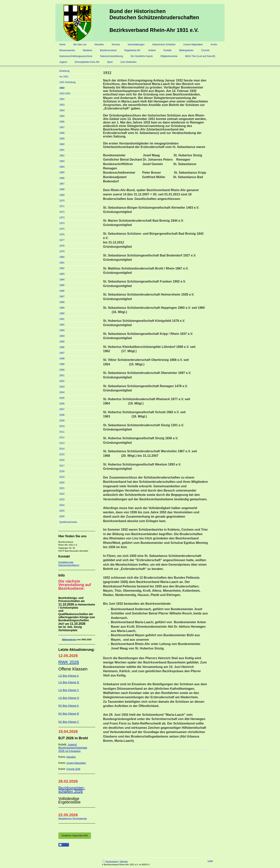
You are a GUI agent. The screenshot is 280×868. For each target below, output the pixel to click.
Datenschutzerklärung (69, 565)
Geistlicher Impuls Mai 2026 (75, 836)
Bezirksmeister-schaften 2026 (72, 790)
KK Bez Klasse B (69, 714)
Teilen (64, 845)
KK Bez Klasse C (69, 722)
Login (210, 861)
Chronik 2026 (73, 769)
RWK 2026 (69, 662)
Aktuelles (71, 757)
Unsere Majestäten (76, 763)
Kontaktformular (66, 562)
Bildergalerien (69, 640)
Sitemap (124, 861)
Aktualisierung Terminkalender (73, 818)
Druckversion (110, 861)
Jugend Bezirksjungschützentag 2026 (73, 748)
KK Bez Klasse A (69, 706)
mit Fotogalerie (73, 751)
